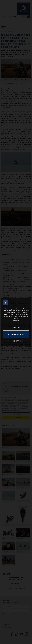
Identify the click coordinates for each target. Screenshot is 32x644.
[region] (16, 322)
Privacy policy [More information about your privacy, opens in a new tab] (15, 320)
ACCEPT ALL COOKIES (16, 334)
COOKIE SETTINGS (16, 341)
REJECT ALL (16, 327)
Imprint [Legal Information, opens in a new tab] (19, 320)
